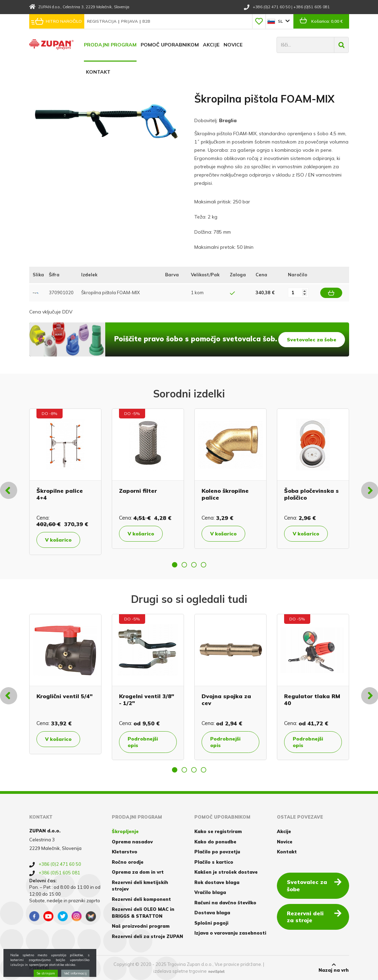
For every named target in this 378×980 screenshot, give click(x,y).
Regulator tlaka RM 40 (312, 699)
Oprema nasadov (132, 842)
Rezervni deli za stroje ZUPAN (147, 936)
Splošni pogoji (211, 923)
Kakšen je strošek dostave (226, 872)
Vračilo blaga (210, 892)
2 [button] (184, 565)
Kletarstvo (125, 852)
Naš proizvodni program (141, 926)
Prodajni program (110, 45)
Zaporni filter (138, 491)
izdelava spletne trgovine (180, 971)
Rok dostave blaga (217, 882)
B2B (146, 21)
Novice (233, 45)
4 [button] (204, 565)
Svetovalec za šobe (312, 340)
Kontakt (98, 72)
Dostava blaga (212, 913)
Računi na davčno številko (225, 903)
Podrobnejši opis (143, 742)
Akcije (211, 45)
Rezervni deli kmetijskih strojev (140, 886)
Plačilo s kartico (214, 862)
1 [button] (175, 565)
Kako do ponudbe (215, 842)
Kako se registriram (218, 831)
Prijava (130, 21)
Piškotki (39, 968)
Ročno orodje (128, 862)
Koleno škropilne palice (225, 494)
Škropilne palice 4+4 (60, 494)
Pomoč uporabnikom (170, 45)
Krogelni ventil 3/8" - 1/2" (147, 699)
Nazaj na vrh (334, 968)
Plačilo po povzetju (217, 852)
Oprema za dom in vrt (138, 872)
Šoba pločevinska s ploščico (311, 494)
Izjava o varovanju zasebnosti (230, 933)
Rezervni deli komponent (141, 899)
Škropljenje (125, 831)
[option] (65, 482)
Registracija (102, 21)
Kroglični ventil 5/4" (64, 696)
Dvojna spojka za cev (226, 699)
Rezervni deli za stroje (314, 917)
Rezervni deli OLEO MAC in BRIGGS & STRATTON (143, 913)
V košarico (58, 540)
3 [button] (194, 565)
